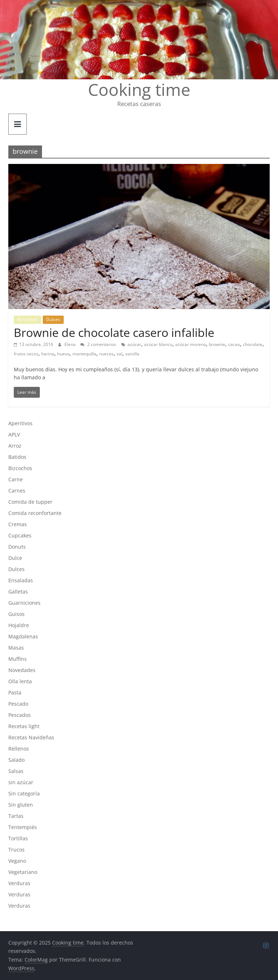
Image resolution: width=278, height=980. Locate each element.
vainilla (132, 354)
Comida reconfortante (35, 513)
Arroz (15, 446)
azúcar (134, 344)
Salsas (16, 771)
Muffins (18, 659)
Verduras (19, 883)
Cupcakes (20, 535)
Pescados (20, 715)
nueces (106, 354)
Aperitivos (20, 423)
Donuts (17, 547)
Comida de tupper (30, 502)
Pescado (18, 704)
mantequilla (84, 354)
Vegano (17, 861)
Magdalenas (23, 636)
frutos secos (26, 354)
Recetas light (24, 726)
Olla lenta (20, 681)
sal (119, 354)
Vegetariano (23, 872)
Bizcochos (28, 319)
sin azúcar (21, 782)
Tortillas (18, 838)
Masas (16, 648)
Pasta (15, 692)
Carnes (17, 491)
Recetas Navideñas (31, 737)
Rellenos (19, 749)
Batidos (17, 457)
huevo (63, 354)
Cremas (18, 524)
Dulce (15, 558)
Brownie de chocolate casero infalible (114, 332)
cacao (234, 344)
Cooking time (139, 89)
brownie (217, 344)
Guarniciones (24, 603)
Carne (16, 479)
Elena (71, 344)
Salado (16, 760)
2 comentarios (98, 344)
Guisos (16, 614)
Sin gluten (21, 805)
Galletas (18, 592)
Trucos (16, 850)
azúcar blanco (158, 344)
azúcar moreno (191, 344)
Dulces (53, 319)
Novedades (22, 670)
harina (48, 354)
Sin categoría (24, 793)
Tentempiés (23, 827)
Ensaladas (21, 580)
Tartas (16, 816)
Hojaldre (19, 625)
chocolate (253, 344)
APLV (14, 434)
